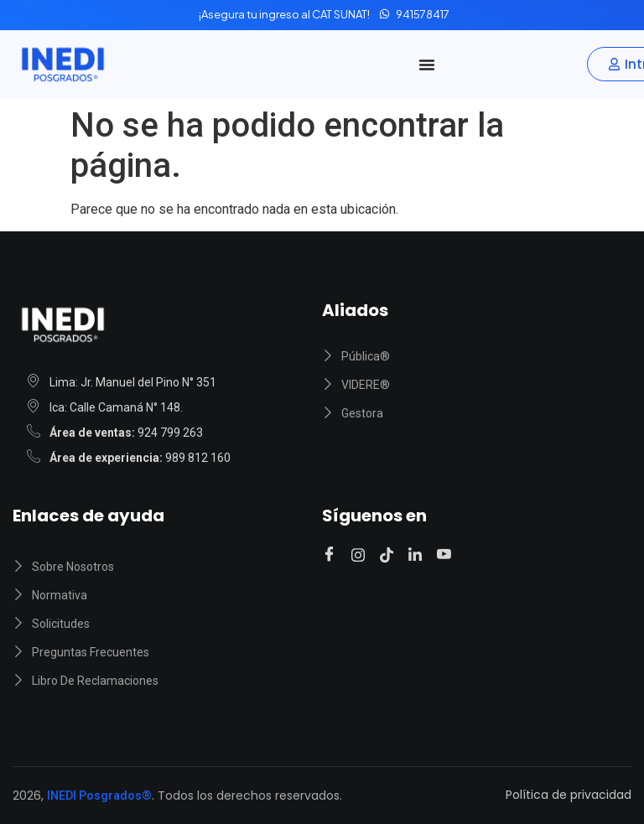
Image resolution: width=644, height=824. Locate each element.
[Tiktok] (389, 555)
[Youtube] (447, 556)
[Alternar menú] (427, 65)
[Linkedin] (418, 555)
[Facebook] (332, 556)
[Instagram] (361, 555)
